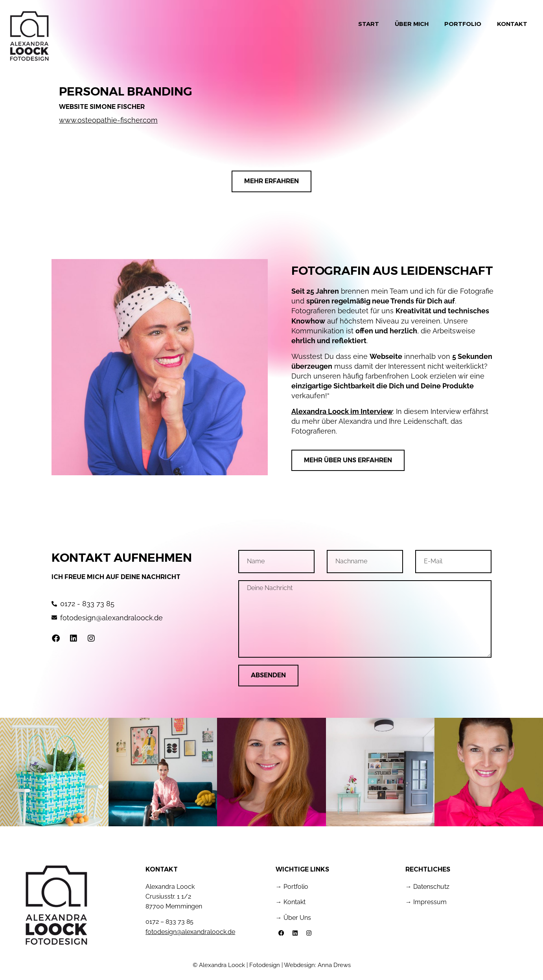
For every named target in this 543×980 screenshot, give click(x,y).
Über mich (412, 24)
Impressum (430, 902)
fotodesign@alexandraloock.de (190, 932)
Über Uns (297, 918)
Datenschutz (431, 887)
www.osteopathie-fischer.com (108, 120)
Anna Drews (334, 965)
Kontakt (512, 24)
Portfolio (463, 24)
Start (369, 24)
